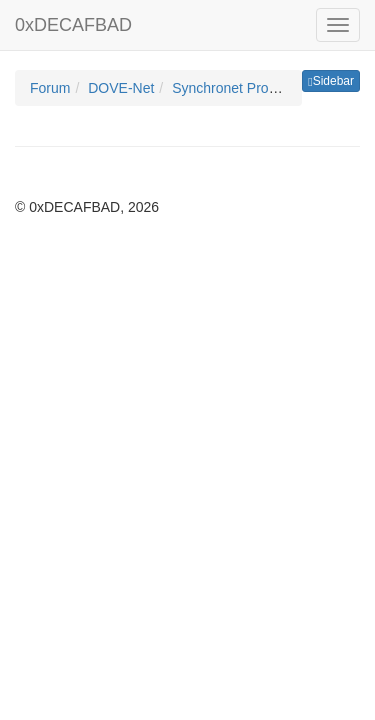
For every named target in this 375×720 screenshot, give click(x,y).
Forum (50, 88)
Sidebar (331, 81)
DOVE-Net (121, 88)
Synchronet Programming (251, 88)
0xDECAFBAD (73, 25)
